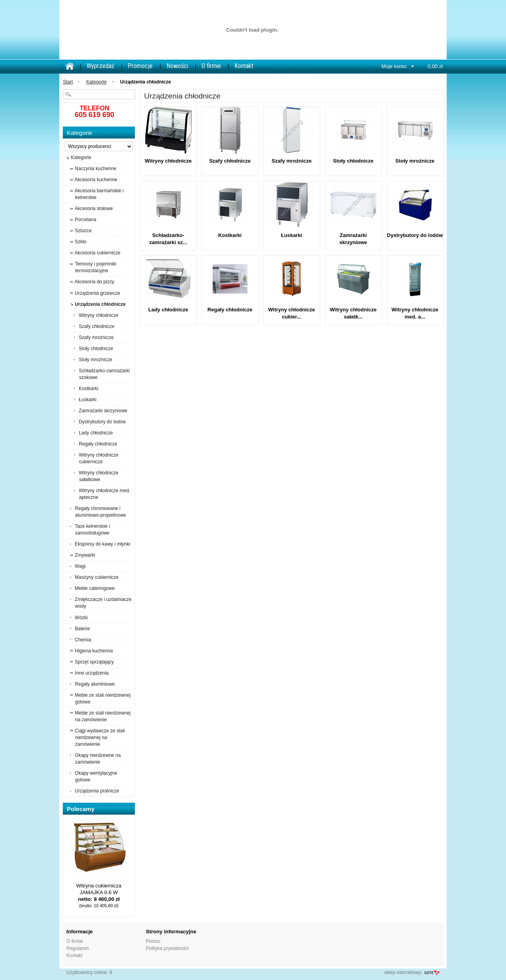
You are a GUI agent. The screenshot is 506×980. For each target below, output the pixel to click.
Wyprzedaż (100, 66)
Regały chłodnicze (230, 310)
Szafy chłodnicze (230, 161)
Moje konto (394, 66)
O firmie (211, 66)
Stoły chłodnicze (353, 161)
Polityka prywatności (167, 948)
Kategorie (96, 82)
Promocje (140, 66)
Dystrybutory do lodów (415, 235)
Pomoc (153, 941)
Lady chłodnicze (168, 310)
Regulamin (78, 948)
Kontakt (244, 66)
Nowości (177, 66)
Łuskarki (292, 235)
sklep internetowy (403, 972)
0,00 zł (435, 66)
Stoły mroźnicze (415, 161)
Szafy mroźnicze (292, 161)
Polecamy (81, 809)
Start (68, 82)
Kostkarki (230, 235)
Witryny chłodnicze (168, 161)
